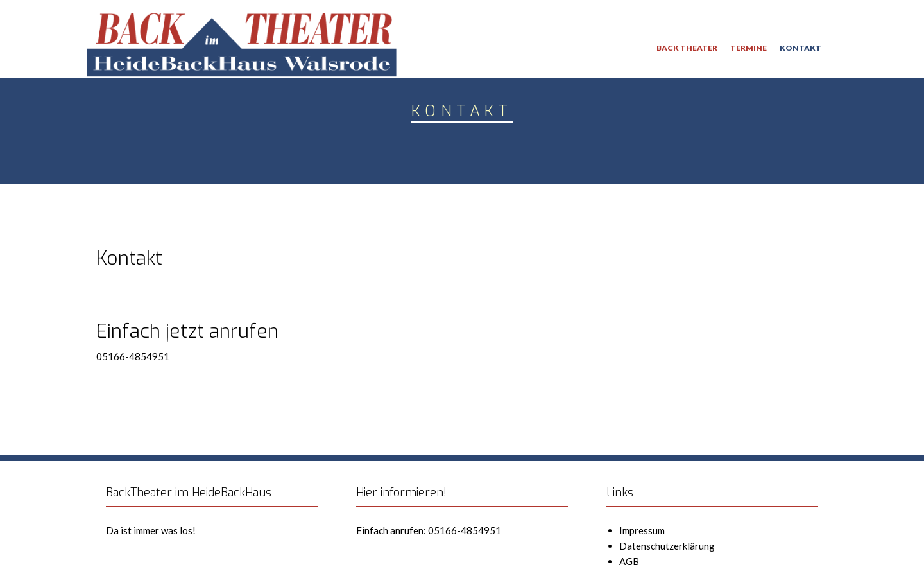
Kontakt (800, 48)
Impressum (642, 530)
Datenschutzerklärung (667, 546)
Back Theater (687, 48)
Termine (749, 48)
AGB (629, 561)
